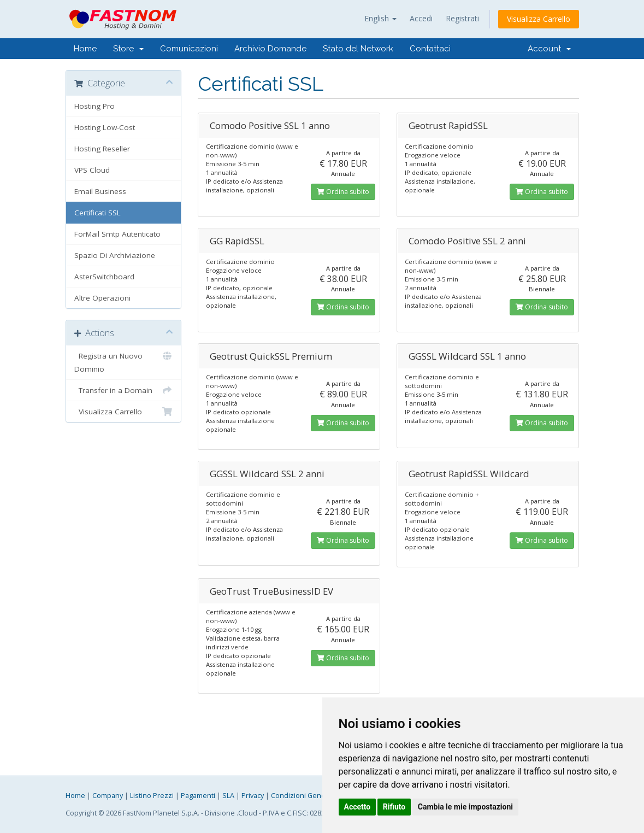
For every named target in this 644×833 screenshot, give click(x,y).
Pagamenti (198, 796)
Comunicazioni (189, 49)
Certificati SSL (98, 213)
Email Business (100, 191)
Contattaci (430, 49)
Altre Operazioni (102, 298)
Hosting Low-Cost (105, 127)
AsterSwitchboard (104, 277)
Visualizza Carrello (539, 19)
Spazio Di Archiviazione (115, 255)
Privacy (253, 796)
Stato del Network (358, 49)
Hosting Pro (94, 106)
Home (85, 49)
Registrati (462, 18)
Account (549, 49)
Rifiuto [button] (394, 807)
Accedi (421, 18)
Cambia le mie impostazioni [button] (465, 807)
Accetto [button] (358, 807)
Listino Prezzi (152, 796)
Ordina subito (343, 192)
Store (128, 49)
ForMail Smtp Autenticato (117, 234)
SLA (228, 796)
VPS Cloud (92, 170)
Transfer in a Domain (124, 390)
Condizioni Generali (303, 796)
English (380, 18)
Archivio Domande (270, 49)
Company (108, 796)
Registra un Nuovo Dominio (124, 362)
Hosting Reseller (102, 149)
